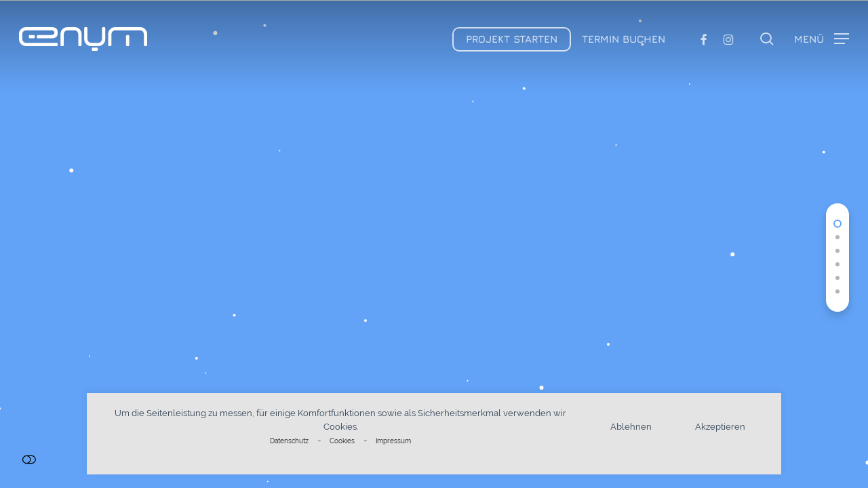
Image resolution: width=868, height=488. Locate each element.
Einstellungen (29, 459)
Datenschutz (289, 441)
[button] (822, 39)
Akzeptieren (720, 427)
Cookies (342, 441)
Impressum (393, 441)
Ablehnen (631, 427)
